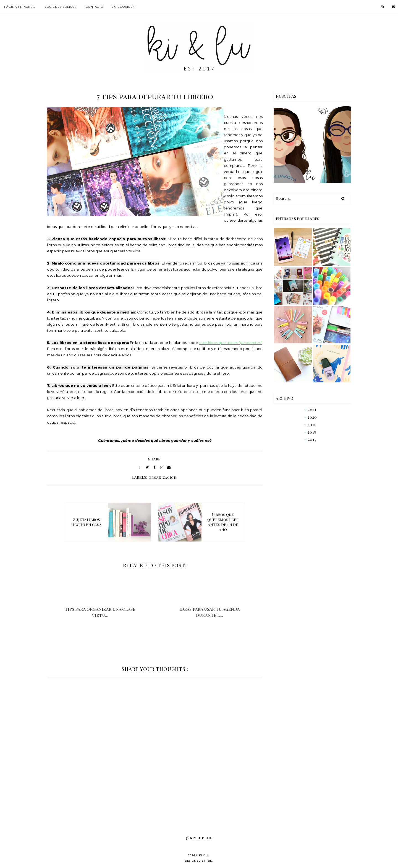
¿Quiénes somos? (61, 7)
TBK (209, 861)
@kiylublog (199, 838)
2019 (312, 425)
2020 (312, 417)
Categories (122, 7)
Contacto (95, 7)
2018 (312, 432)
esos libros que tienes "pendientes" (230, 343)
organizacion (163, 477)
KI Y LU (204, 855)
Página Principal (20, 7)
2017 (312, 439)
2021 (312, 410)
